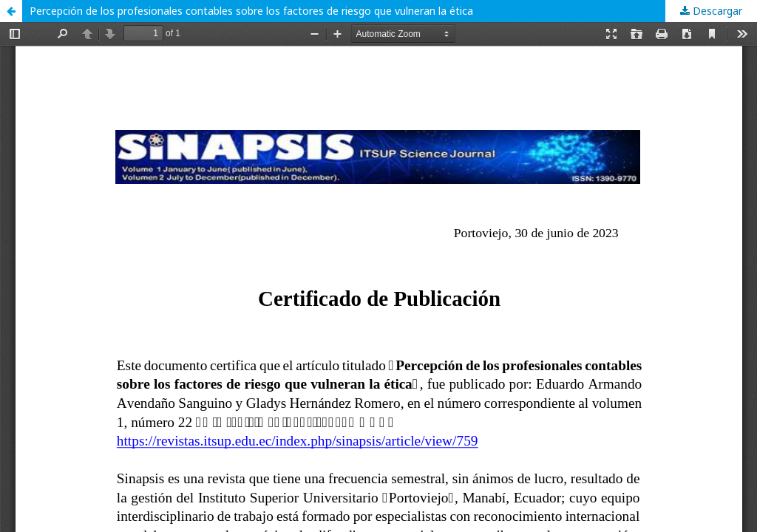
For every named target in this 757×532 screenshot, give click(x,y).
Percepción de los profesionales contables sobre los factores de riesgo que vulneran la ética (251, 11)
